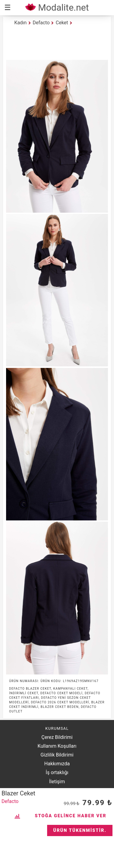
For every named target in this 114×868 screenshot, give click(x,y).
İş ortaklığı (57, 772)
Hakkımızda (57, 764)
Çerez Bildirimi (57, 737)
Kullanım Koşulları (57, 746)
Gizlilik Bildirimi (57, 755)
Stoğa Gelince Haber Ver (71, 816)
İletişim (57, 782)
